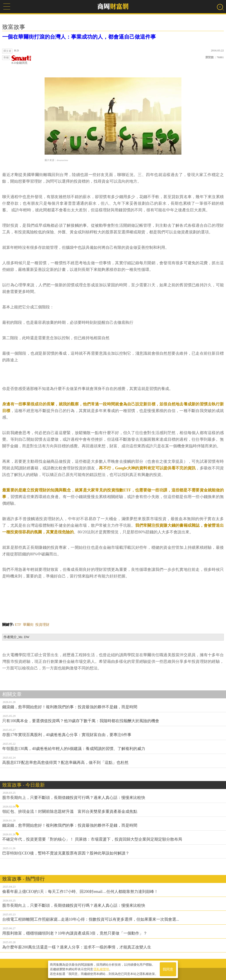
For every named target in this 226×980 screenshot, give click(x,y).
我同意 (168, 969)
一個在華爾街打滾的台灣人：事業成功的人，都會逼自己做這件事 (79, 37)
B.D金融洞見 (21, 60)
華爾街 (28, 625)
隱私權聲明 (101, 969)
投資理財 (42, 625)
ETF (18, 625)
